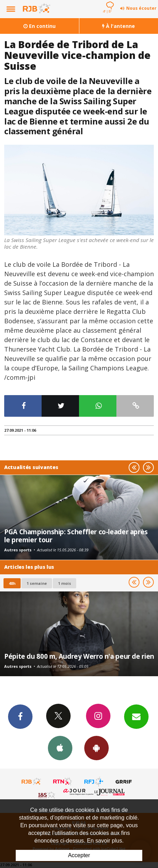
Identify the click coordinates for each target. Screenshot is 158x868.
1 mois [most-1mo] (64, 583)
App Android (96, 748)
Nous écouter (141, 8)
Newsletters (136, 716)
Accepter (79, 855)
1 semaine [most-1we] (37, 583)
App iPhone (60, 748)
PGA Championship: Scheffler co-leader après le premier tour (76, 535)
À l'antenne (118, 26)
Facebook (20, 716)
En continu (39, 26)
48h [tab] (12, 583)
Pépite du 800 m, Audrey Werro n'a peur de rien (79, 656)
